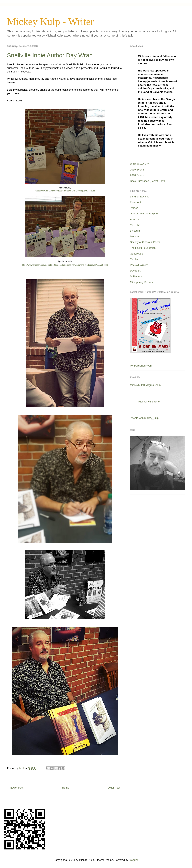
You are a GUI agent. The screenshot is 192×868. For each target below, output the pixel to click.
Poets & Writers (139, 265)
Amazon (135, 219)
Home (66, 788)
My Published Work (141, 366)
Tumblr (134, 259)
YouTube (135, 225)
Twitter (134, 208)
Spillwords (136, 276)
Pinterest (135, 236)
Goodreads (136, 254)
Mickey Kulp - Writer (50, 22)
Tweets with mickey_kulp (144, 418)
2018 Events (137, 175)
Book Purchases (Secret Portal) (148, 181)
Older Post (114, 788)
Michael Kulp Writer (149, 402)
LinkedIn (135, 231)
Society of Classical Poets (145, 242)
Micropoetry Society (141, 282)
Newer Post (17, 788)
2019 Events (137, 170)
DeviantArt (136, 271)
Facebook (136, 202)
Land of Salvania (140, 197)
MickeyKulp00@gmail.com (145, 385)
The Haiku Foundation (143, 248)
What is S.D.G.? (139, 164)
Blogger (133, 860)
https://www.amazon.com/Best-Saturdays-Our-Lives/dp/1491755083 (65, 191)
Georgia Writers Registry (144, 214)
